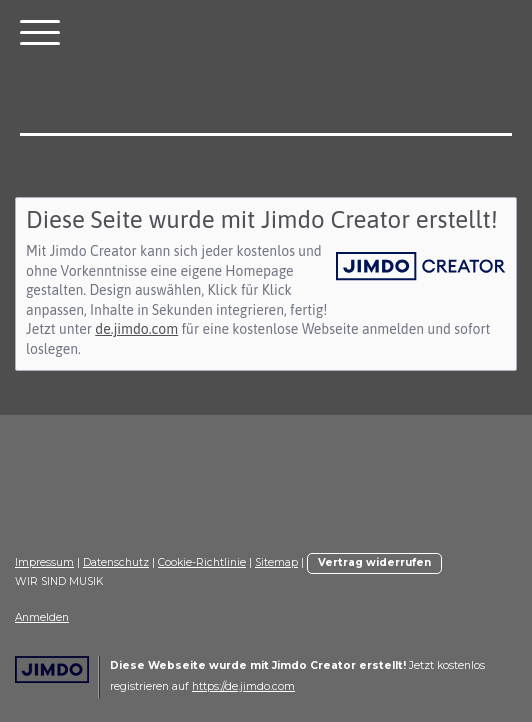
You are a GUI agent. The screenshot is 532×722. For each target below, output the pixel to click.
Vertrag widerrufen (374, 562)
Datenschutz (116, 562)
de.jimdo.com (136, 329)
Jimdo (52, 669)
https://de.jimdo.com (243, 686)
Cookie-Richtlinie (202, 562)
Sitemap (276, 562)
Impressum (44, 562)
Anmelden (42, 617)
